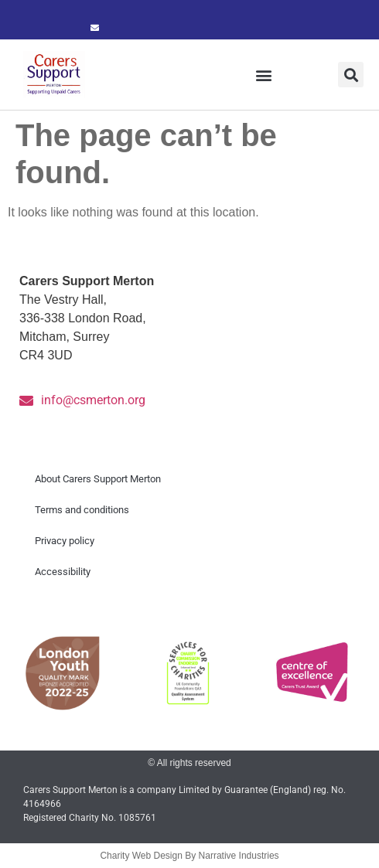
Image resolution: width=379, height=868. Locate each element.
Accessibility (63, 572)
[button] (264, 75)
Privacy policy (65, 541)
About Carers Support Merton (98, 479)
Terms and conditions (82, 510)
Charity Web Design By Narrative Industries (189, 856)
